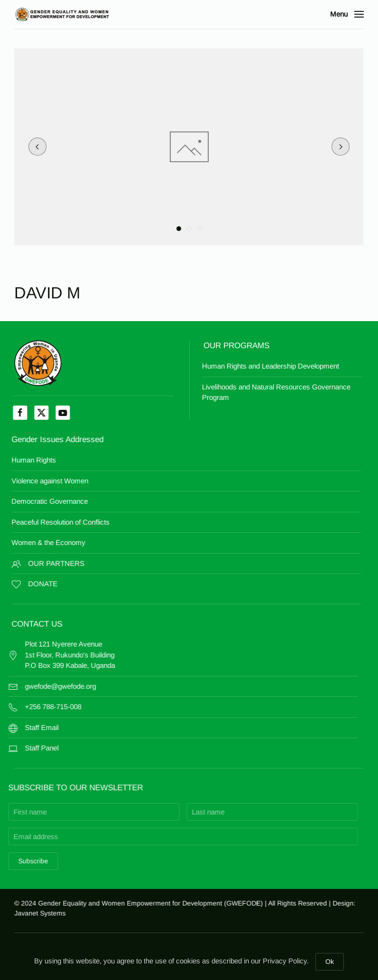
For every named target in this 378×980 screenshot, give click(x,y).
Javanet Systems (45, 913)
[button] (347, 14)
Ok (330, 962)
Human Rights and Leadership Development (237, 366)
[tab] (179, 229)
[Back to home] (62, 14)
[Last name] (192, 812)
